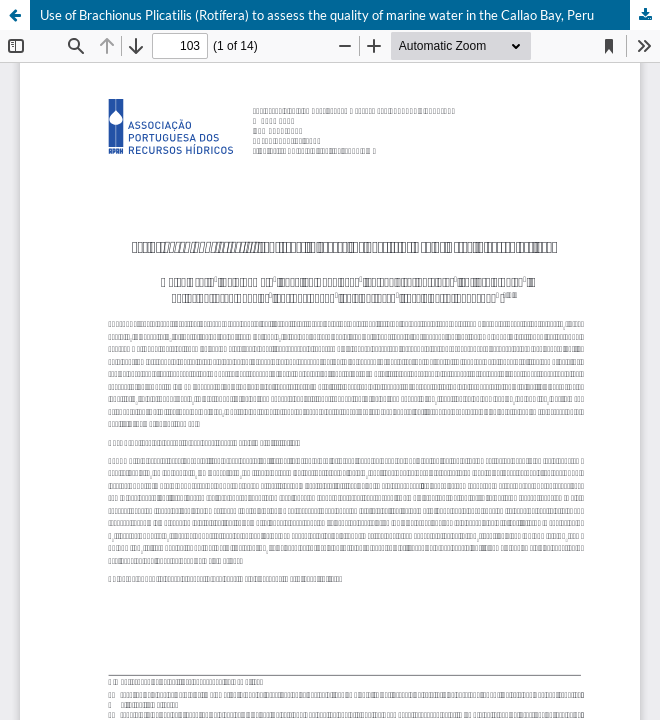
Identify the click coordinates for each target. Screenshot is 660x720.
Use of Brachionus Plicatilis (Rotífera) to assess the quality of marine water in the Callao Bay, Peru (317, 15)
